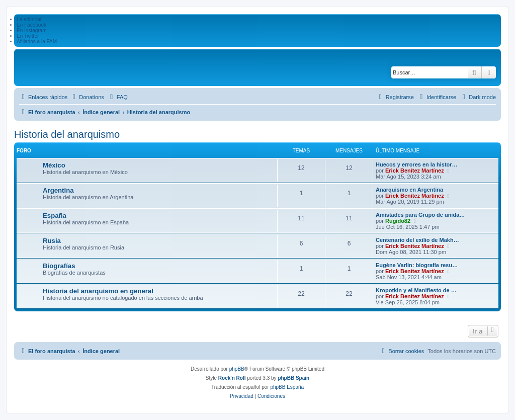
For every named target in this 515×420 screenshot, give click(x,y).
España (55, 216)
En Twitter (28, 36)
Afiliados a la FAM (37, 41)
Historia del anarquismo (67, 134)
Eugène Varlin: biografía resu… (417, 265)
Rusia (52, 241)
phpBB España (287, 387)
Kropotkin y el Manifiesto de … (416, 290)
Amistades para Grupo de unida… (420, 215)
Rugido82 (398, 221)
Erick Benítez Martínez (415, 171)
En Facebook (31, 25)
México (54, 165)
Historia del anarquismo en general (98, 291)
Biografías (59, 266)
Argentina (58, 190)
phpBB (237, 369)
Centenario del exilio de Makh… (417, 240)
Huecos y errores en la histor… (417, 164)
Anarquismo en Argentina (409, 190)
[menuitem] (87, 97)
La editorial (29, 19)
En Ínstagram (31, 30)
